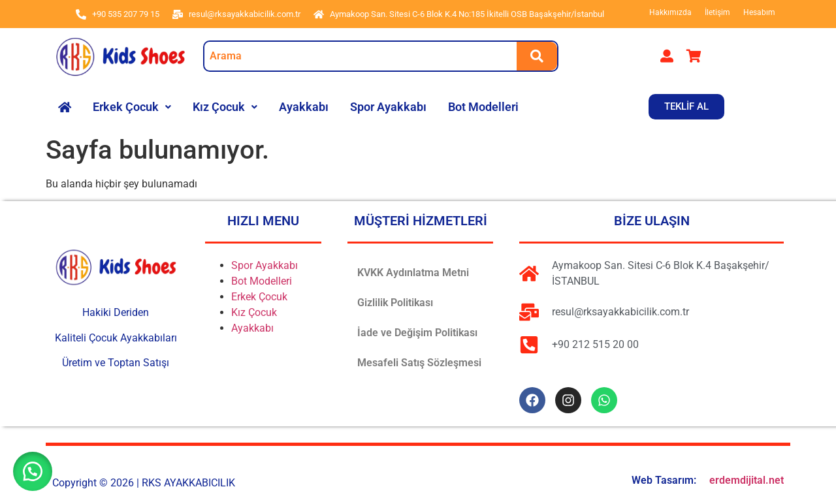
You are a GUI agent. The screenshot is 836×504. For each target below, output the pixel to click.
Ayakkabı (304, 107)
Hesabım (759, 12)
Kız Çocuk (225, 107)
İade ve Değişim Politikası (417, 333)
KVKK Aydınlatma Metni (413, 273)
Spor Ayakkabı (388, 107)
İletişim (717, 12)
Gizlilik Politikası (395, 303)
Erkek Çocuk (132, 107)
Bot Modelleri (483, 107)
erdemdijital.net (747, 480)
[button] (132, 107)
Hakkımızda (670, 12)
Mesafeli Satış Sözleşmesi (419, 363)
